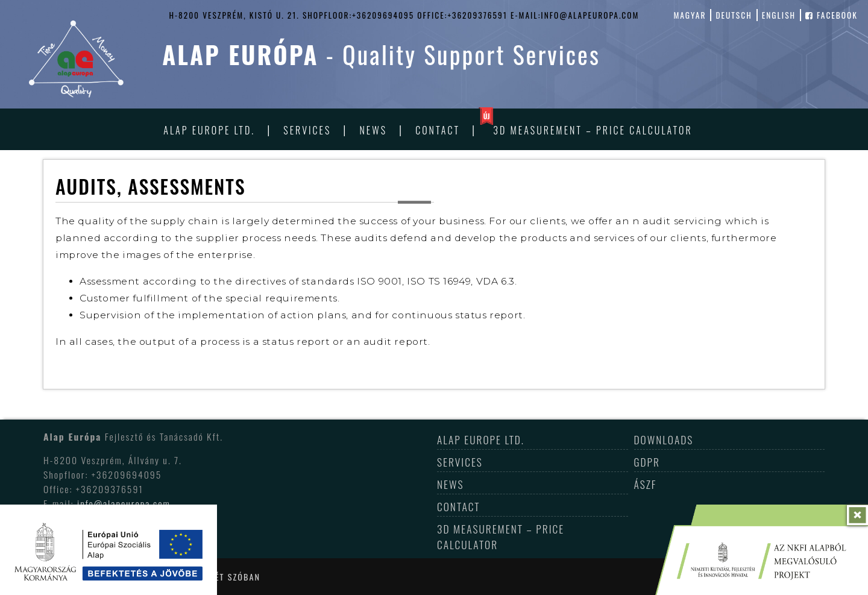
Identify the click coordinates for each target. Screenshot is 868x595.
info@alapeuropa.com (124, 503)
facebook (832, 15)
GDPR (647, 462)
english (779, 15)
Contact (438, 130)
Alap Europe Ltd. (209, 130)
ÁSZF (646, 484)
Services (307, 130)
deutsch (734, 15)
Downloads (664, 439)
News (373, 130)
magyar (690, 15)
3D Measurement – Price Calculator (593, 130)
